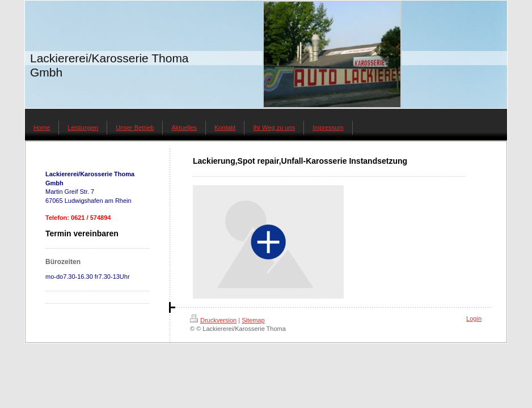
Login (474, 318)
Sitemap (253, 320)
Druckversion (213, 320)
